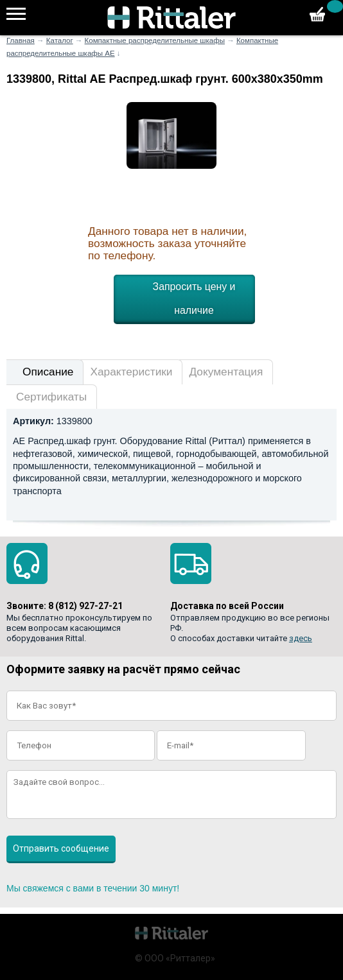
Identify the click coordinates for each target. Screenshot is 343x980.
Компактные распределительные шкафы (155, 40)
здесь (301, 638)
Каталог (60, 40)
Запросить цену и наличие (194, 298)
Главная (21, 40)
